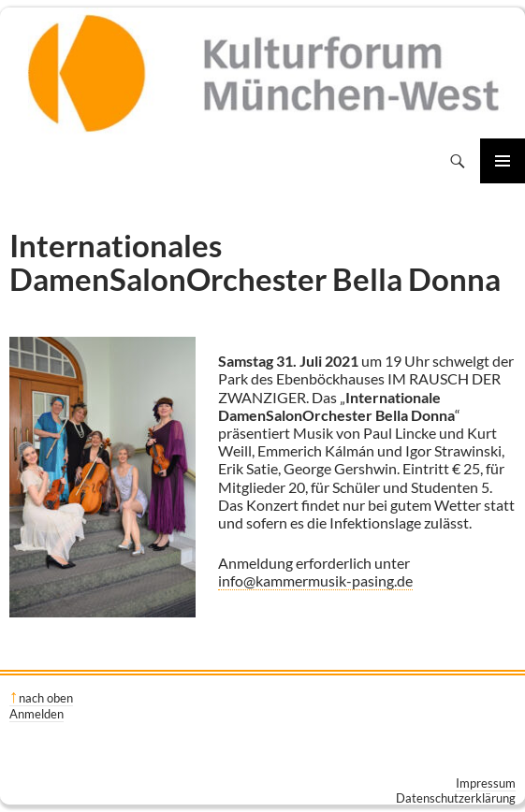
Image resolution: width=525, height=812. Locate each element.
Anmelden (36, 714)
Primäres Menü (503, 161)
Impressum (486, 783)
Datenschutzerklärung (456, 798)
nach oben (46, 698)
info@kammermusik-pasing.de (315, 580)
